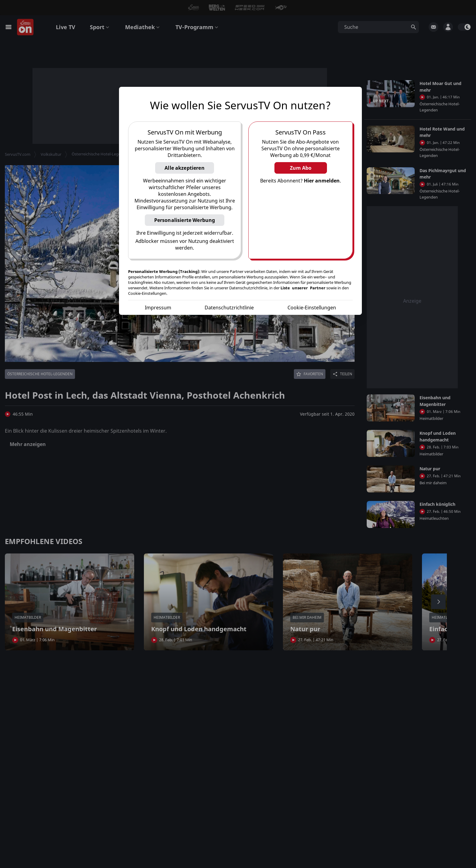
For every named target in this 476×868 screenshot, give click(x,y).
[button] (238, 8)
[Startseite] (25, 27)
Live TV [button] (66, 27)
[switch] (464, 27)
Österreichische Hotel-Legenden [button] (101, 154)
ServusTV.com (18, 154)
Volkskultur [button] (51, 154)
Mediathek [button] (143, 27)
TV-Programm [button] (197, 27)
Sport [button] (100, 27)
